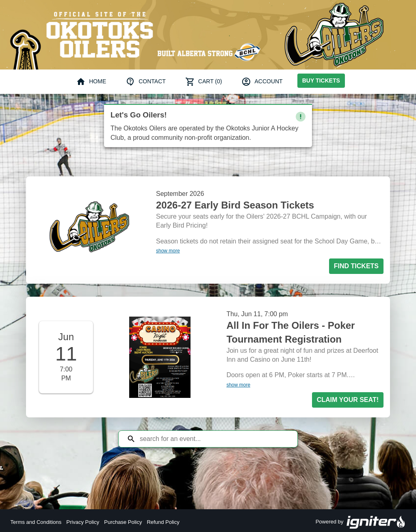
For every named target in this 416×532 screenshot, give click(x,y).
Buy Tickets (321, 80)
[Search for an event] (214, 439)
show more (168, 251)
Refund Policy (163, 522)
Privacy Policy (83, 522)
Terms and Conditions (36, 522)
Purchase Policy (123, 522)
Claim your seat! (348, 400)
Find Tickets (356, 266)
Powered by (361, 522)
